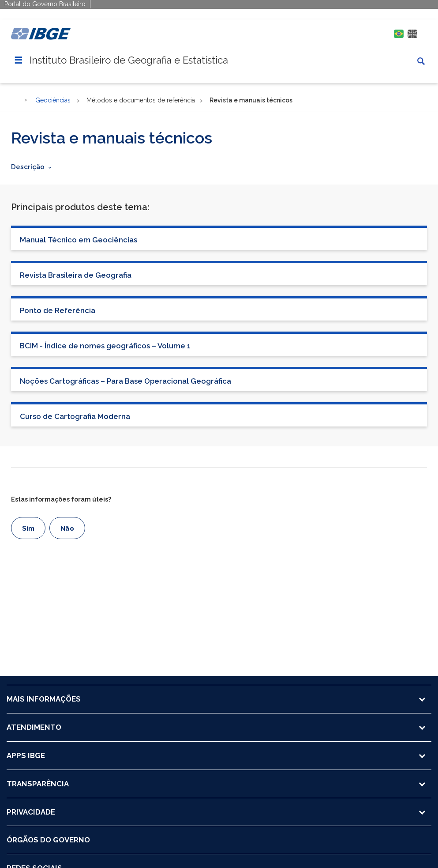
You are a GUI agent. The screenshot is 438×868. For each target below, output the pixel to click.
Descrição (28, 167)
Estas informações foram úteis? (61, 499)
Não (67, 528)
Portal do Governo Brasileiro (45, 4)
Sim (28, 528)
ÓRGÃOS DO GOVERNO (48, 840)
